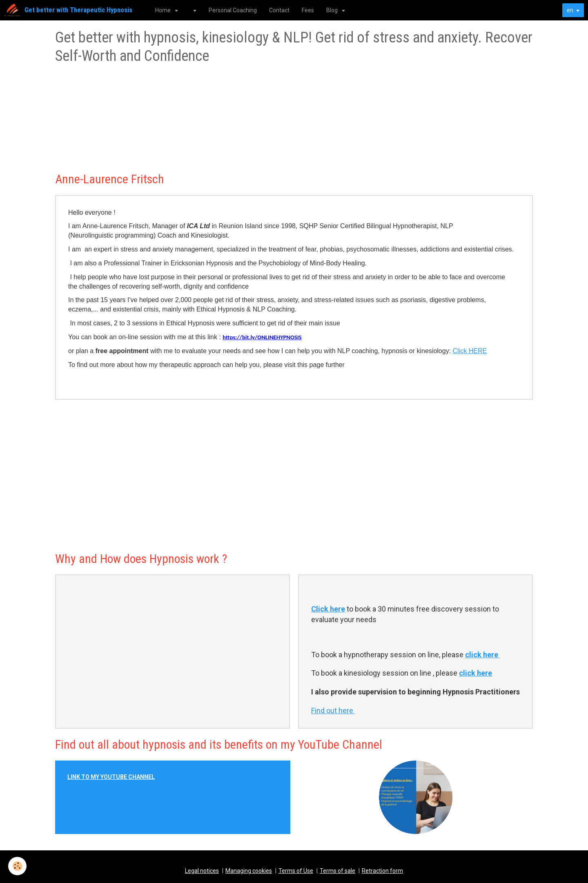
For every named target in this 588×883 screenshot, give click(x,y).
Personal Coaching (233, 10)
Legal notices (202, 871)
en (570, 10)
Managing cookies (249, 871)
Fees (308, 10)
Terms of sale (337, 871)
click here (482, 655)
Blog (333, 10)
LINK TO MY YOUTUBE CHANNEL (111, 777)
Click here (328, 609)
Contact (279, 10)
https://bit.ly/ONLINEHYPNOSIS (262, 337)
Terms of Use (296, 871)
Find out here (333, 711)
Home (164, 10)
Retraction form (382, 871)
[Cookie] (17, 866)
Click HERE (470, 351)
